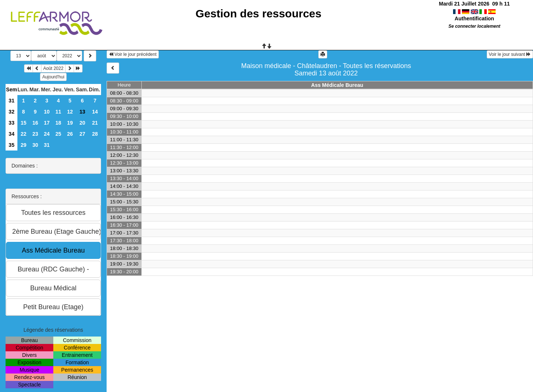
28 (95, 134)
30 (35, 145)
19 (70, 123)
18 (58, 123)
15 (24, 123)
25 (58, 134)
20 (83, 123)
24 (47, 134)
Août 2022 (53, 68)
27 (83, 134)
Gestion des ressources (258, 13)
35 (11, 145)
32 (11, 112)
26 (70, 134)
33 (11, 123)
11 (58, 112)
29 (24, 145)
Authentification (474, 18)
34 (11, 134)
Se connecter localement (475, 26)
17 (47, 123)
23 (35, 134)
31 (11, 101)
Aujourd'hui (53, 77)
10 (47, 112)
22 (24, 134)
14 (95, 112)
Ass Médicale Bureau (337, 85)
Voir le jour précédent (133, 54)
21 (95, 123)
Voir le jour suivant (510, 54)
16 (35, 123)
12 (70, 112)
